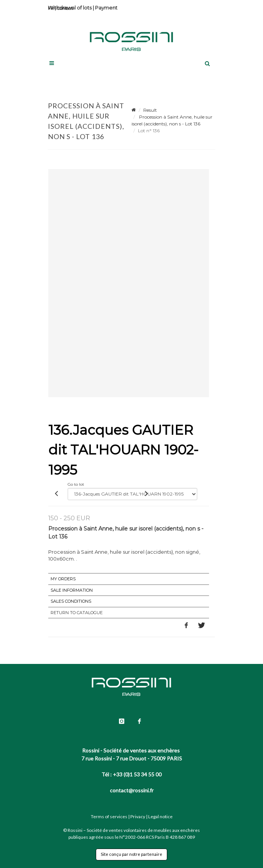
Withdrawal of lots (70, 8)
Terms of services (109, 817)
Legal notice (160, 817)
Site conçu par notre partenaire (131, 854)
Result (150, 110)
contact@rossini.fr (132, 790)
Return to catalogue (77, 613)
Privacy (138, 817)
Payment (106, 8)
